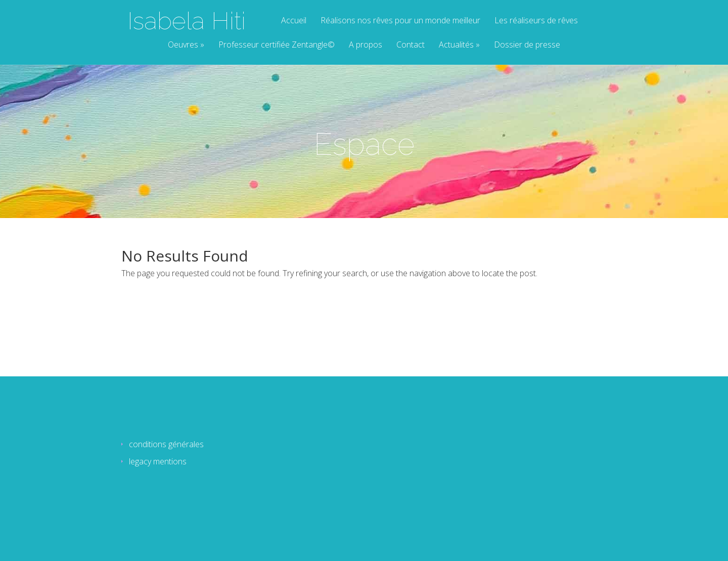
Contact (411, 45)
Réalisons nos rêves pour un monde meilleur (400, 21)
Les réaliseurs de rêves (536, 21)
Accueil (294, 21)
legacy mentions (158, 461)
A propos (366, 45)
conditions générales (166, 444)
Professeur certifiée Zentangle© (277, 45)
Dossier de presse (527, 45)
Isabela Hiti (187, 21)
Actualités (456, 45)
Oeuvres (183, 45)
